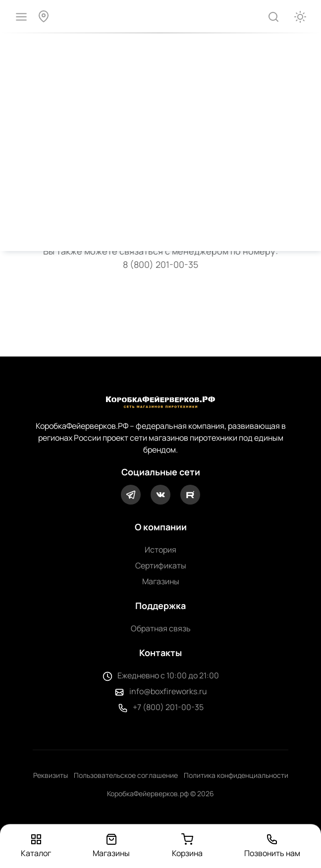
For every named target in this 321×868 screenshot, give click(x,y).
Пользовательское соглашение (126, 775)
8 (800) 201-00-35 (160, 264)
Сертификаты (161, 565)
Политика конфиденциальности (236, 775)
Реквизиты (51, 775)
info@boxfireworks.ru (168, 691)
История (160, 550)
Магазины (161, 581)
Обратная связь (161, 628)
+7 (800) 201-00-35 (168, 707)
